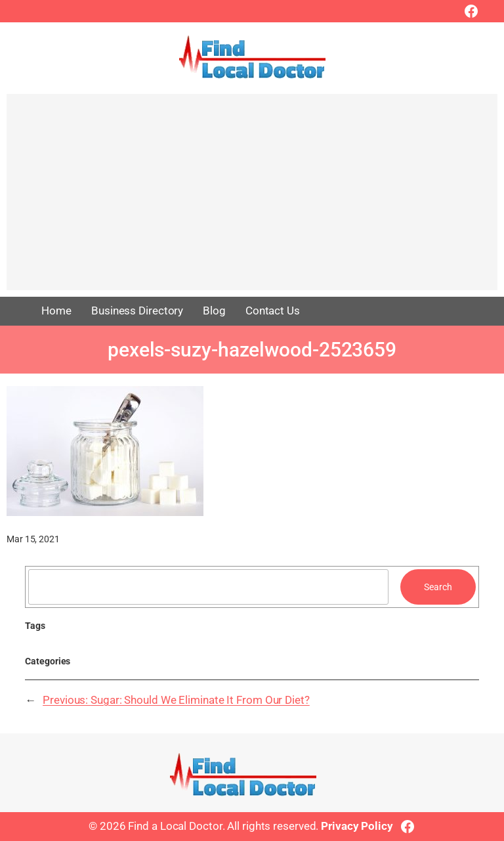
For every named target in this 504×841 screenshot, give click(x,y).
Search (438, 587)
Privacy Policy (357, 826)
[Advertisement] (252, 198)
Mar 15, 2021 (33, 539)
